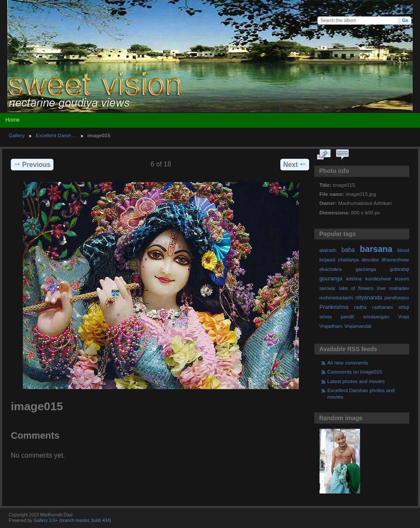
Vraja (404, 317)
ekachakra (331, 269)
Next (295, 164)
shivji (404, 307)
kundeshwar (378, 279)
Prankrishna (334, 307)
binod (403, 250)
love (381, 288)
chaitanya (348, 260)
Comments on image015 (355, 372)
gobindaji (400, 269)
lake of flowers (356, 288)
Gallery (17, 135)
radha (360, 307)
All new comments (348, 363)
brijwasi (328, 260)
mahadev (399, 288)
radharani (382, 307)
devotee (370, 260)
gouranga (331, 279)
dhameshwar (395, 260)
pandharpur (397, 298)
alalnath (328, 250)
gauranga (366, 269)
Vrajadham (331, 326)
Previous (32, 164)
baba (348, 250)
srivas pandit (337, 317)
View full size (324, 155)
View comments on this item (343, 155)
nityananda (369, 298)
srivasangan (376, 317)
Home (12, 120)
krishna (354, 279)
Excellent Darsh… (56, 135)
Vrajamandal (358, 326)
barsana (376, 249)
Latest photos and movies (356, 381)
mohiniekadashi (336, 298)
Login (406, 7)
